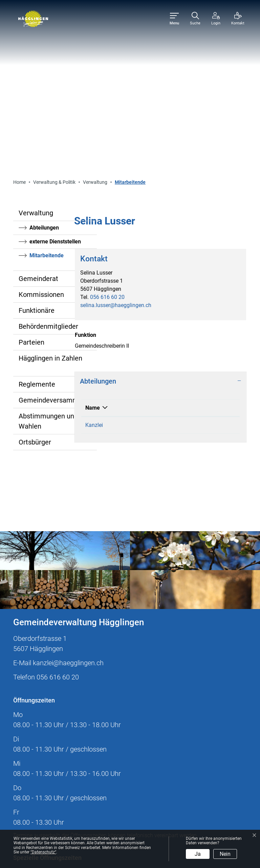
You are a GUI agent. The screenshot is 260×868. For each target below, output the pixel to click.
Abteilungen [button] (98, 227)
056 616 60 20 (107, 143)
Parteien (31, 188)
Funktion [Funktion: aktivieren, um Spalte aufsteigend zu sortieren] (146, 253)
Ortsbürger (35, 288)
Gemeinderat (38, 124)
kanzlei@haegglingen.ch (68, 508)
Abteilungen (44, 73)
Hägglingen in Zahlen (50, 204)
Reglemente (37, 230)
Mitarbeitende (48, 103)
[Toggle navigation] (174, 19)
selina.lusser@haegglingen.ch (116, 151)
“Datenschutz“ (43, 852)
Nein (225, 854)
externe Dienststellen (55, 87)
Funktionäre (37, 156)
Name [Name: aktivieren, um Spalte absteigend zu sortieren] (93, 253)
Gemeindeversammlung (55, 246)
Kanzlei (94, 271)
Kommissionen (41, 140)
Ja (198, 854)
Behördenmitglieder (48, 172)
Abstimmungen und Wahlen (48, 267)
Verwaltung (36, 59)
